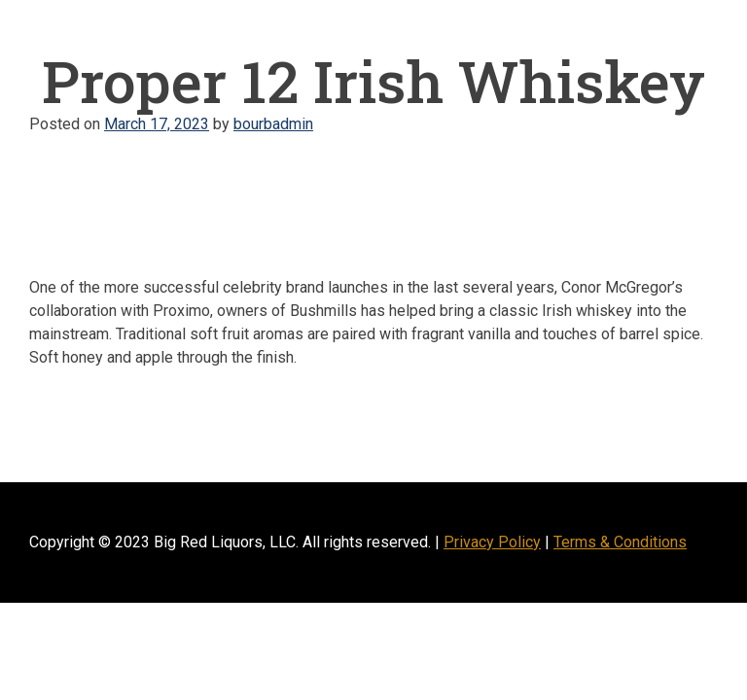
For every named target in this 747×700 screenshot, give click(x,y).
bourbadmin (273, 124)
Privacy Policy (492, 542)
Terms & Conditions (620, 542)
